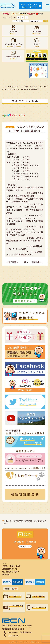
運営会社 (6, 574)
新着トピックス (31, 87)
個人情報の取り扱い (12, 572)
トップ (5, 563)
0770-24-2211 (14, 636)
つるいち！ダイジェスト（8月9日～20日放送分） (24, 88)
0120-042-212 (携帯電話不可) (20, 632)
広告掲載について (10, 569)
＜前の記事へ (12, 262)
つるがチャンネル (12, 87)
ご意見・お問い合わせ (12, 566)
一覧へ (25, 262)
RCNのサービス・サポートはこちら (29, 6)
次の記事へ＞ (38, 262)
